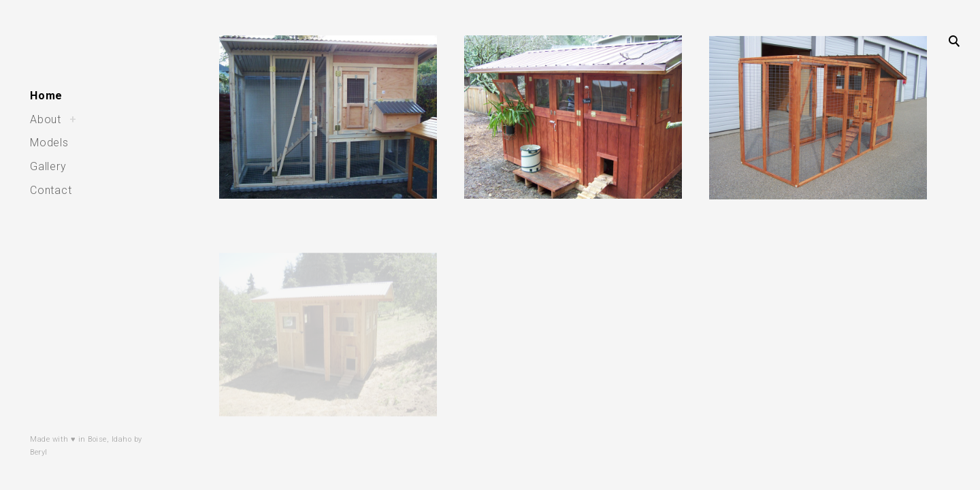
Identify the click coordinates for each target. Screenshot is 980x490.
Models (49, 143)
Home (46, 96)
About (46, 119)
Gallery (48, 166)
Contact (51, 190)
